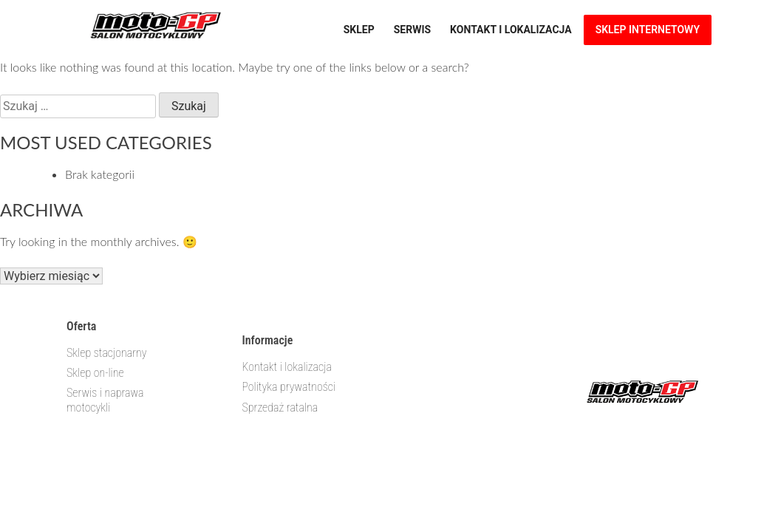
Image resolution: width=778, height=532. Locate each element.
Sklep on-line (95, 373)
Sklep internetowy (648, 30)
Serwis (412, 30)
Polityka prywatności (289, 387)
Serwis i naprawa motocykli (105, 400)
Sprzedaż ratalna (280, 407)
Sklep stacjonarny (107, 353)
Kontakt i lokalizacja (511, 30)
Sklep (359, 30)
